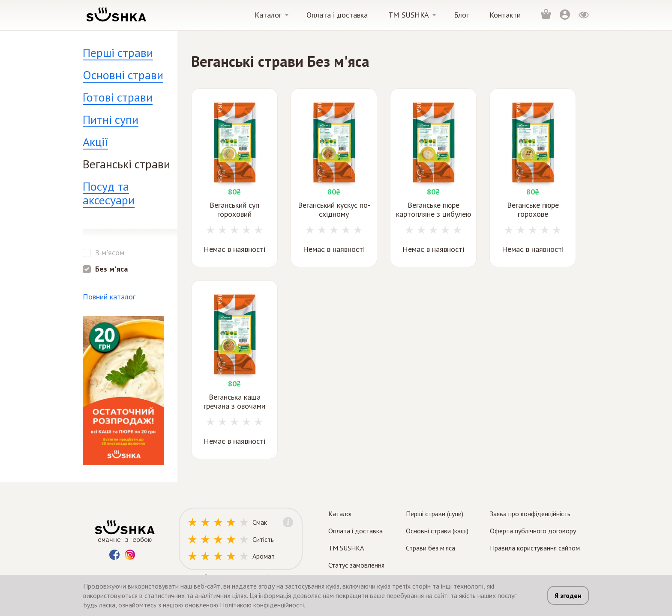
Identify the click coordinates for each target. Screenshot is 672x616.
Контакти (505, 15)
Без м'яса (111, 269)
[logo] (116, 14)
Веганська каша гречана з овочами (234, 401)
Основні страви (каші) (437, 531)
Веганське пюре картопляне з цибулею (433, 209)
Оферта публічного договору (533, 531)
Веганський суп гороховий (234, 209)
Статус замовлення (356, 565)
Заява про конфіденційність (530, 514)
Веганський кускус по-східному (334, 209)
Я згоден (568, 595)
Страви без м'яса (430, 548)
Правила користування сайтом (535, 548)
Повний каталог (109, 297)
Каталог (268, 15)
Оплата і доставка (337, 15)
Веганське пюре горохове (533, 209)
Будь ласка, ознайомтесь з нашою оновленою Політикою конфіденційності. (194, 605)
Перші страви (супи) (435, 514)
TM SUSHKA (346, 548)
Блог (461, 15)
